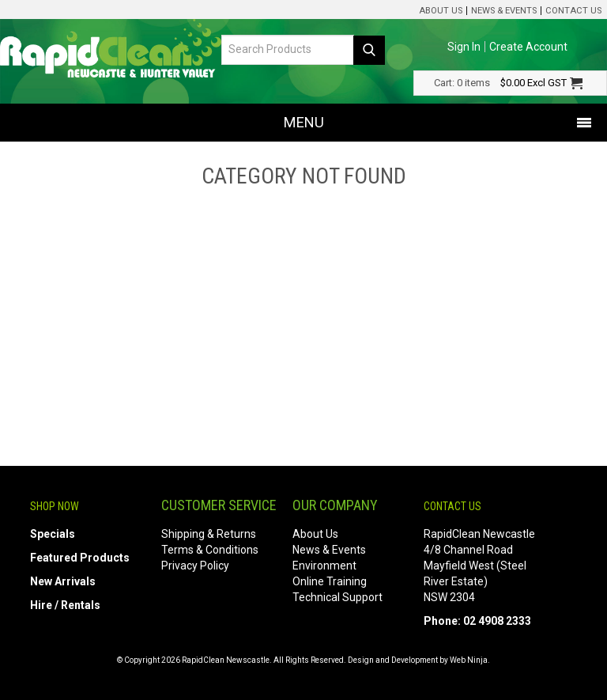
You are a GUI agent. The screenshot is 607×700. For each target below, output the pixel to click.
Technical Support (337, 597)
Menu (304, 122)
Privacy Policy (195, 566)
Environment (324, 566)
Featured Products (80, 558)
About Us (441, 11)
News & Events (504, 11)
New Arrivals (63, 581)
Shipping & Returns (209, 534)
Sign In (464, 47)
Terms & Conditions (210, 550)
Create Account (528, 47)
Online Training (330, 581)
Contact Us (573, 11)
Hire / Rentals (65, 605)
